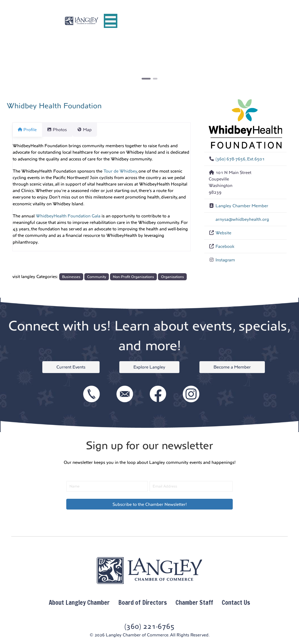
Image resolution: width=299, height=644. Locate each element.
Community (97, 277)
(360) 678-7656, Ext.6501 (240, 159)
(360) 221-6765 (149, 626)
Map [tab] (91, 130)
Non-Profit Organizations (133, 277)
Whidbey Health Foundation (54, 106)
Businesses (71, 277)
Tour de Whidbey (120, 171)
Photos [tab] (60, 130)
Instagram (225, 260)
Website (223, 233)
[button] (33, 65)
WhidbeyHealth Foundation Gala (68, 216)
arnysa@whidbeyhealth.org (242, 219)
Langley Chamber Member (242, 206)
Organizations (172, 277)
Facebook (225, 246)
